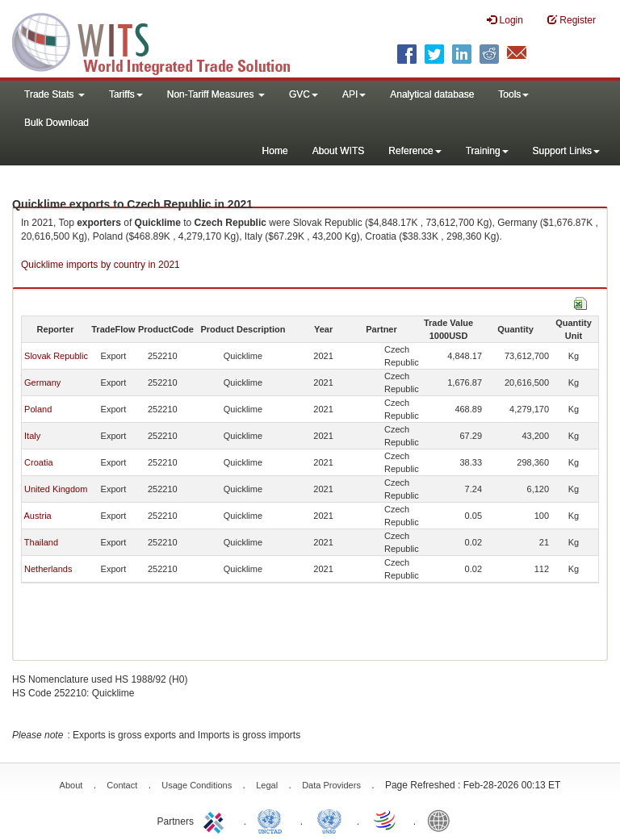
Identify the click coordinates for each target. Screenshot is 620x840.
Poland (38, 409)
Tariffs (126, 94)
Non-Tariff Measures (216, 94)
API (354, 94)
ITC (216, 820)
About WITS (339, 151)
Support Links (566, 151)
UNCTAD (273, 820)
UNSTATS (329, 820)
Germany (42, 382)
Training (487, 151)
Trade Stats (54, 94)
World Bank (442, 820)
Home (275, 151)
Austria (37, 516)
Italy (32, 436)
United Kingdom (56, 489)
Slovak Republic (56, 356)
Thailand (41, 542)
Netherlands (48, 569)
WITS (161, 40)
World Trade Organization (386, 820)
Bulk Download (57, 123)
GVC (304, 94)
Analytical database (432, 94)
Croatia (38, 462)
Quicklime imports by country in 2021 (101, 265)
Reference (415, 151)
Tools (513, 94)
